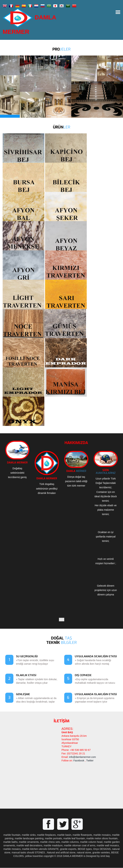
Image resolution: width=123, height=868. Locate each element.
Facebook (79, 761)
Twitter (90, 761)
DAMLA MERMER (30, 22)
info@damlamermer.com (82, 757)
